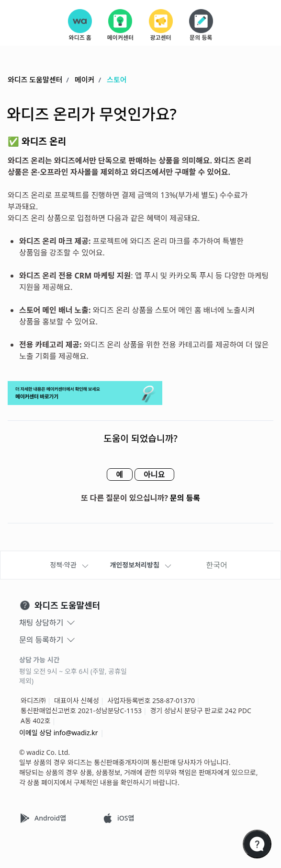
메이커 (84, 80)
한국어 (217, 565)
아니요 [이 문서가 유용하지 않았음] (157, 475)
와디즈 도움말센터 (35, 80)
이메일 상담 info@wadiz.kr (59, 733)
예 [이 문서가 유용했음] (117, 475)
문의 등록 (185, 498)
